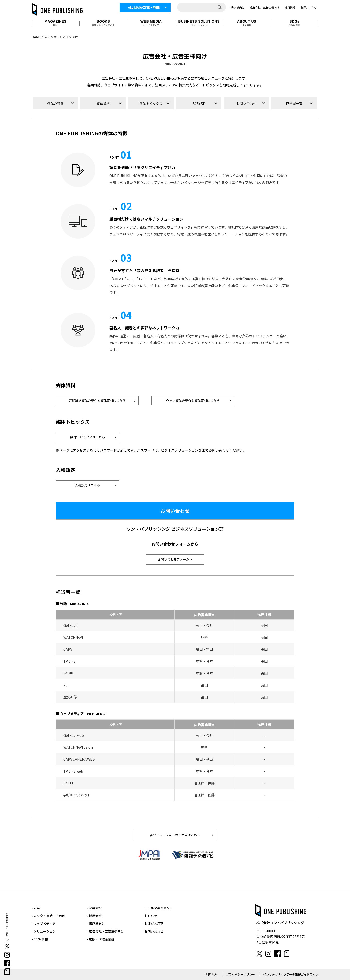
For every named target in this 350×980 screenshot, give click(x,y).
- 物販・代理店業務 (101, 939)
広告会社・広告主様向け (265, 7)
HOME (36, 37)
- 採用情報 (94, 916)
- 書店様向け (96, 923)
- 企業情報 (94, 908)
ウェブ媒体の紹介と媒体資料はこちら (193, 400)
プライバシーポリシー (240, 974)
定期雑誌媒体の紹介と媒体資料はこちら (97, 400)
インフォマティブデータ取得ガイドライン (291, 974)
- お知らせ (150, 916)
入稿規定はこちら (87, 485)
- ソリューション (44, 931)
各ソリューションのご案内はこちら (175, 835)
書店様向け (238, 7)
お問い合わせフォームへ (175, 559)
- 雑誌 (36, 908)
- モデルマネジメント (158, 908)
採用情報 (290, 7)
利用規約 (212, 974)
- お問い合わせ (153, 931)
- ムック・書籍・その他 (48, 916)
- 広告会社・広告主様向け (105, 931)
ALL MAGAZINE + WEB (144, 8)
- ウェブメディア (44, 923)
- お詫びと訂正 (153, 923)
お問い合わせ (309, 7)
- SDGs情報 (40, 939)
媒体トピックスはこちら (88, 437)
